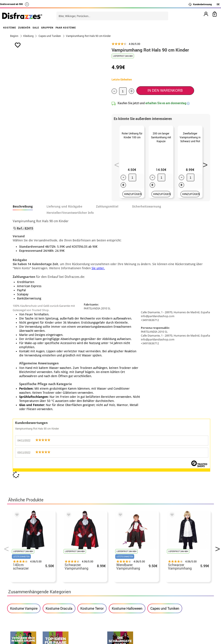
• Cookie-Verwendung (27, 580)
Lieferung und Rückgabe (64, 209)
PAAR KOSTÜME (66, 28)
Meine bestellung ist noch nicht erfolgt (182, 554)
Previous (115, 165)
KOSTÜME (10, 28)
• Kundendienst (22, 575)
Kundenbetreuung (200, 4)
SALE (36, 28)
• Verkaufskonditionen (28, 560)
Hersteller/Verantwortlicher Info (70, 216)
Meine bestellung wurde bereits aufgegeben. (177, 562)
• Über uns (18, 554)
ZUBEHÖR (24, 28)
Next (204, 165)
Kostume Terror (92, 428)
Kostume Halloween (127, 428)
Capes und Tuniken (165, 428)
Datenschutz (20, 570)
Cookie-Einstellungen (29, 585)
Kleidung (28, 36)
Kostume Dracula (59, 428)
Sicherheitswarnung (147, 209)
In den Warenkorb (165, 91)
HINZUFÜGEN (133, 197)
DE (218, 4)
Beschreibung (23, 209)
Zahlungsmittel (107, 209)
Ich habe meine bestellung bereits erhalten (178, 572)
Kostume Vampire (24, 428)
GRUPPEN (47, 28)
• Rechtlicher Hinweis (27, 565)
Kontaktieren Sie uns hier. (99, 560)
